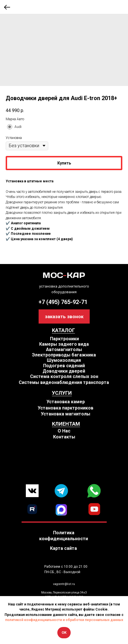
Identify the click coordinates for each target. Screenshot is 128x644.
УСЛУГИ (62, 393)
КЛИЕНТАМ (66, 424)
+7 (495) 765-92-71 (63, 302)
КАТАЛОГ (63, 330)
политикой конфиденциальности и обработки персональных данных (64, 620)
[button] (64, 316)
